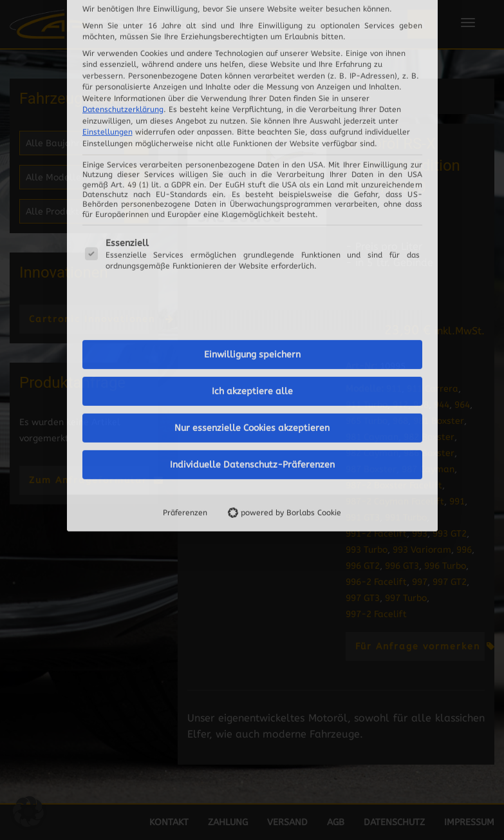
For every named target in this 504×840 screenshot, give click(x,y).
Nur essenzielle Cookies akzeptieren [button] (252, 232)
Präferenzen (185, 317)
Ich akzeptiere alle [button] (252, 196)
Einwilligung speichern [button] (252, 159)
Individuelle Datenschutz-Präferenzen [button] (252, 269)
